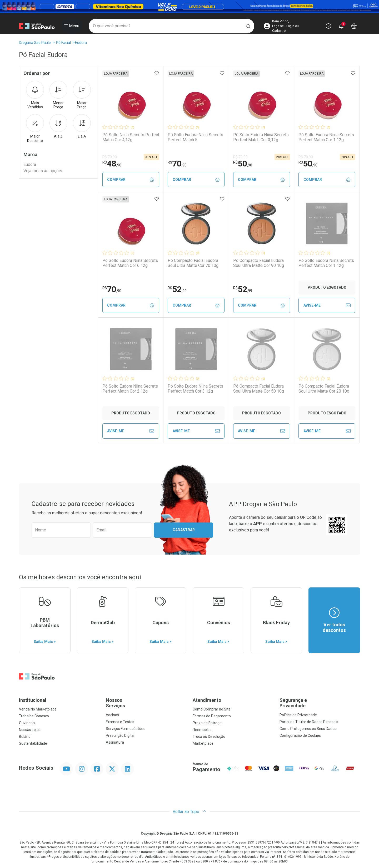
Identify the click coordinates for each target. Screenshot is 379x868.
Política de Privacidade (298, 715)
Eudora (81, 43)
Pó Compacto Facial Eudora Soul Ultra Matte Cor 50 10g (259, 389)
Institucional (33, 700)
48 (112, 164)
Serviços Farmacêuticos (126, 729)
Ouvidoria (27, 723)
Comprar (131, 180)
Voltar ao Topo (190, 812)
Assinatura (115, 742)
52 (177, 289)
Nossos (146, 703)
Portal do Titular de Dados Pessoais (309, 722)
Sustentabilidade (33, 743)
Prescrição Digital (120, 735)
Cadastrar (184, 530)
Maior (82, 95)
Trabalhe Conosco (34, 716)
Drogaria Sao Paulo (35, 43)
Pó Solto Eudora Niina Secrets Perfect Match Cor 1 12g (326, 137)
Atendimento (207, 700)
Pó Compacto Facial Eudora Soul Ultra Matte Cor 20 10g (324, 389)
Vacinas (112, 715)
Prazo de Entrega (207, 723)
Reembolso (202, 730)
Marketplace (203, 743)
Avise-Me (327, 305)
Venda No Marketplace (38, 709)
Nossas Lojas (30, 730)
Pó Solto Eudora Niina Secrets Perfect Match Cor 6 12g (130, 263)
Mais (35, 95)
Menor (58, 95)
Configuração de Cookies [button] (300, 735)
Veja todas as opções (43, 171)
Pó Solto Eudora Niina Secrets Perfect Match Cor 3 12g (195, 389)
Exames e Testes (120, 722)
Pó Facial (63, 43)
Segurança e (320, 703)
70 (177, 164)
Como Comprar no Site (212, 709)
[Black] (189, 7)
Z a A (82, 126)
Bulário (25, 737)
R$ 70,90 (110, 157)
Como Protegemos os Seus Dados (308, 729)
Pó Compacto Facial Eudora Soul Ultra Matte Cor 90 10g (259, 263)
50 (243, 164)
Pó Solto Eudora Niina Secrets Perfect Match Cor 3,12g (261, 137)
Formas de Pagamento (212, 716)
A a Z (58, 126)
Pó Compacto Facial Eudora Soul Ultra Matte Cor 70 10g (193, 263)
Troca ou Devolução (209, 737)
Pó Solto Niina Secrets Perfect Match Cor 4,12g (131, 137)
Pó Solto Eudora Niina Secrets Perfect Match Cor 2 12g (130, 389)
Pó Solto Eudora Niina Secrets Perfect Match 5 (195, 137)
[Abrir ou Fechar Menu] (72, 26)
